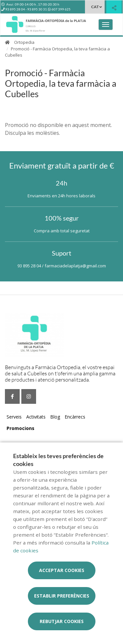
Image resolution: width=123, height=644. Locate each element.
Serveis (14, 417)
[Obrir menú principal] (106, 25)
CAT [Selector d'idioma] (95, 7)
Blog (55, 417)
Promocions (20, 428)
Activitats (36, 417)
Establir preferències (62, 596)
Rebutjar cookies (62, 621)
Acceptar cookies (62, 570)
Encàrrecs (75, 417)
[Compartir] (114, 8)
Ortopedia (24, 42)
